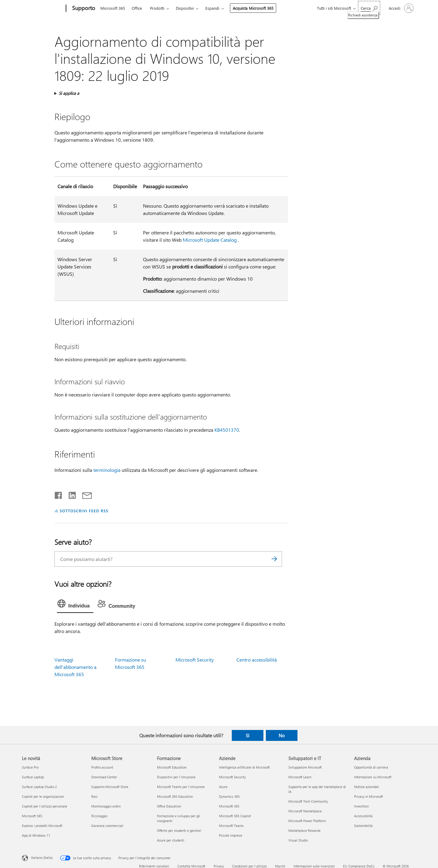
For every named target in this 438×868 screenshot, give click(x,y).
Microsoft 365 (113, 8)
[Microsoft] (43, 9)
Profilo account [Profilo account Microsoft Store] (102, 767)
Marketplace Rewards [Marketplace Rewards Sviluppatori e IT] (304, 830)
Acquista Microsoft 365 (253, 8)
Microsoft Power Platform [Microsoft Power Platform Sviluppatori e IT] (307, 821)
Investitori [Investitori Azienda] (362, 806)
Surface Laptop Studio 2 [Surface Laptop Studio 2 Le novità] (39, 787)
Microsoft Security (195, 660)
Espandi (212, 8)
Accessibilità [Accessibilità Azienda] (363, 816)
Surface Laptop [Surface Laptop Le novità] (33, 777)
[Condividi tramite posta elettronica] (84, 494)
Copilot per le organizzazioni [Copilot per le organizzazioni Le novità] (43, 796)
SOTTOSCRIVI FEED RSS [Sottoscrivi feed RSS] (84, 511)
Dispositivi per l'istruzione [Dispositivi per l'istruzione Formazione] (176, 777)
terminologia (107, 470)
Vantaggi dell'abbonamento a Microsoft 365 (75, 667)
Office (137, 8)
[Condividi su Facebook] (59, 494)
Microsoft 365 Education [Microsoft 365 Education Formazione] (175, 796)
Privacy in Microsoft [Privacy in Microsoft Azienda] (368, 796)
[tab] (75, 605)
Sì (248, 735)
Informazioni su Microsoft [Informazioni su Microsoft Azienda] (373, 777)
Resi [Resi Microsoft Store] (94, 796)
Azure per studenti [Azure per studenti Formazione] (171, 840)
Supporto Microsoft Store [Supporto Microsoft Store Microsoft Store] (110, 787)
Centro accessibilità (257, 660)
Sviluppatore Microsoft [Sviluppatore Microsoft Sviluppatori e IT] (305, 767)
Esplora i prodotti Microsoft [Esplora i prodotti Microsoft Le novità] (42, 826)
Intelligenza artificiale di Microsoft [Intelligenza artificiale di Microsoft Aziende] (244, 767)
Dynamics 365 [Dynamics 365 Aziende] (229, 796)
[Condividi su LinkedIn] (70, 494)
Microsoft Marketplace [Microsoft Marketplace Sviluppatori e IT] (305, 811)
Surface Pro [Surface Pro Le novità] (30, 767)
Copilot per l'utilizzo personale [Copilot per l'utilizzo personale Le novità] (45, 806)
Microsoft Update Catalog (210, 240)
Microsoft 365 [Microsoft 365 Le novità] (32, 816)
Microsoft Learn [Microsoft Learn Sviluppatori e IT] (300, 777)
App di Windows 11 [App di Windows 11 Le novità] (36, 835)
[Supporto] (83, 9)
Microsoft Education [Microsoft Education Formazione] (172, 767)
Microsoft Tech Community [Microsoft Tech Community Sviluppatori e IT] (308, 801)
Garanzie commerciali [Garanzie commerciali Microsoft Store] (107, 826)
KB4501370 (227, 430)
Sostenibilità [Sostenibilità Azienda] (363, 826)
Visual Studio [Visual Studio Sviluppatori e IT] (298, 840)
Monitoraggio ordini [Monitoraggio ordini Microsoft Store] (106, 806)
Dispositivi (185, 8)
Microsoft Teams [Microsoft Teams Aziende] (231, 826)
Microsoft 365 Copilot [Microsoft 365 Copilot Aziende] (235, 816)
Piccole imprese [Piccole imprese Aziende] (231, 835)
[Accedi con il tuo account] (401, 8)
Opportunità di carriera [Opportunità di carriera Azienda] (371, 767)
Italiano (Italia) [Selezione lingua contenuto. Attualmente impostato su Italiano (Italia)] (42, 858)
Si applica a (69, 93)
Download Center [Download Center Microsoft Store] (104, 777)
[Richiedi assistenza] (369, 8)
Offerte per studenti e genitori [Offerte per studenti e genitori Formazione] (179, 830)
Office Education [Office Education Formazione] (169, 806)
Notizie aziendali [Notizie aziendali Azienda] (367, 787)
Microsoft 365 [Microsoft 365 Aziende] (229, 806)
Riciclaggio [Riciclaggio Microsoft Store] (99, 816)
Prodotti (157, 8)
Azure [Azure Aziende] (223, 787)
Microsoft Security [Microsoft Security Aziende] (232, 777)
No (282, 735)
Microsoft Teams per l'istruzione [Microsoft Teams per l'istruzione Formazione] (181, 787)
